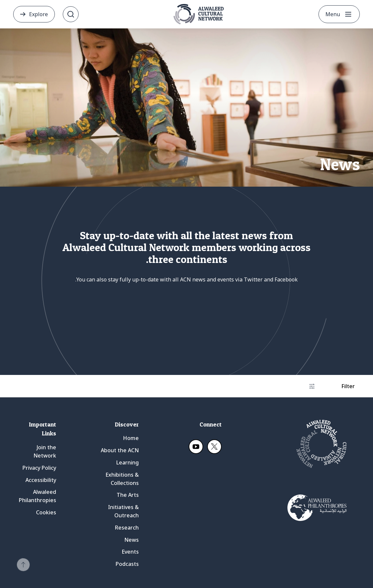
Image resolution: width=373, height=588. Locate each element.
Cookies (46, 512)
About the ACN (120, 450)
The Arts (128, 495)
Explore (38, 14)
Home (131, 438)
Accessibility (41, 480)
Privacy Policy (39, 468)
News (131, 540)
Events (130, 552)
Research (127, 528)
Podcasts (127, 564)
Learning (128, 462)
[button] (23, 565)
